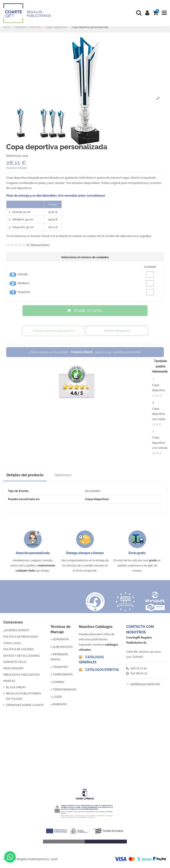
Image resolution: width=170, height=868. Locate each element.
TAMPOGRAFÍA (63, 674)
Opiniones (63, 475)
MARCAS (9, 681)
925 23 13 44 (136, 668)
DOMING (58, 682)
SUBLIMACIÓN (63, 647)
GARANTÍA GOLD (15, 662)
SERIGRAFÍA (61, 639)
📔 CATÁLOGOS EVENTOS (99, 670)
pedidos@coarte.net (145, 684)
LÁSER (57, 697)
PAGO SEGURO (13, 668)
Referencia (14, 156)
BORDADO (60, 704)
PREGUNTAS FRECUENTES (22, 675)
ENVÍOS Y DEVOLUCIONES (21, 656)
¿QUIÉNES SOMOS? (16, 630)
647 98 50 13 (137, 673)
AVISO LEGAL (13, 643)
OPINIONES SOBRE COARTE (25, 705)
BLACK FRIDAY (16, 687)
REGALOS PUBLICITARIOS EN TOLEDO (23, 696)
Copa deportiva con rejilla (159, 414)
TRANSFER (60, 667)
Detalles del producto (25, 475)
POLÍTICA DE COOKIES (18, 649)
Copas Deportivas (97, 499)
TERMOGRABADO (65, 689)
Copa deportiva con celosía (160, 443)
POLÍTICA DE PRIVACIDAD (21, 637)
